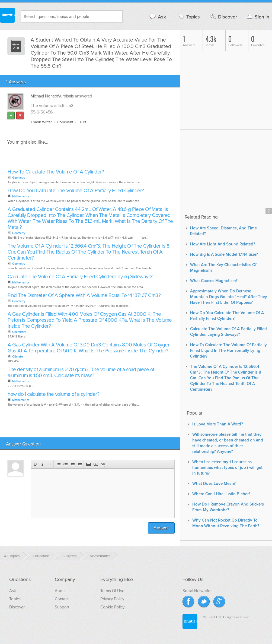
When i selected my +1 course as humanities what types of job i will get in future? (227, 468)
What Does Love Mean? (214, 484)
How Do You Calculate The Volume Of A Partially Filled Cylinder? (76, 191)
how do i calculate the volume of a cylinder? (53, 394)
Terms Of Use (112, 591)
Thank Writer (41, 122)
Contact (62, 599)
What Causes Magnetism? (214, 281)
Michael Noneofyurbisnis (52, 96)
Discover (223, 17)
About (60, 591)
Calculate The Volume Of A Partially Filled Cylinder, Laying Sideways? (80, 277)
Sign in (257, 17)
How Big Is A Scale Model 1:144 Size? (224, 255)
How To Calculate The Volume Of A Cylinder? (56, 172)
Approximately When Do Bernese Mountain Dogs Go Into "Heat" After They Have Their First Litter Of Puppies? (229, 297)
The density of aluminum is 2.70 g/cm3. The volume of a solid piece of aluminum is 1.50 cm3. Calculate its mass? (81, 373)
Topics (189, 17)
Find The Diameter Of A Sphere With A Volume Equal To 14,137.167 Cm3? (84, 296)
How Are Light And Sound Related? (223, 244)
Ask (157, 17)
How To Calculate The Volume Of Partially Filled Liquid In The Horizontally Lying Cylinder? (228, 351)
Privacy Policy (112, 599)
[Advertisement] (69, 159)
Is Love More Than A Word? (218, 424)
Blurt (82, 122)
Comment (65, 122)
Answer (161, 528)
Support (62, 607)
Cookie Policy (112, 607)
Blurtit (8, 16)
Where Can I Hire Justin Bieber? (221, 494)
